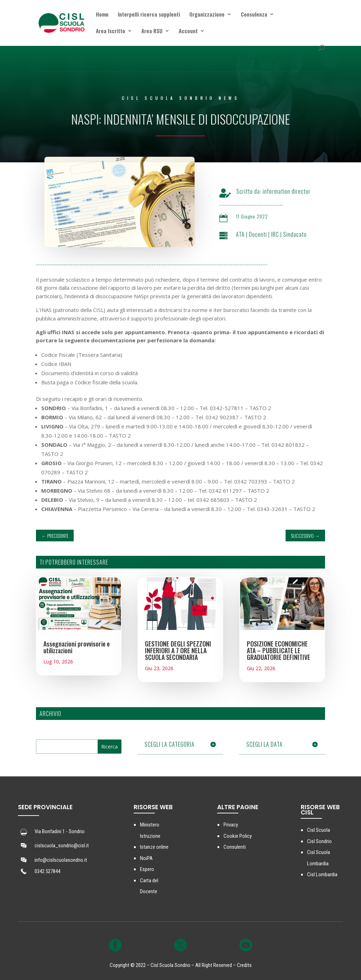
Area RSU (152, 31)
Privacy (231, 825)
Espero (147, 869)
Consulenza (254, 15)
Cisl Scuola (319, 830)
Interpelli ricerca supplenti (149, 15)
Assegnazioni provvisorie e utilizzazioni (77, 647)
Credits (244, 965)
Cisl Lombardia (322, 874)
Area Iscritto (111, 31)
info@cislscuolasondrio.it (61, 860)
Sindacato (302, 234)
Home (102, 15)
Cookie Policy (238, 836)
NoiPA (146, 858)
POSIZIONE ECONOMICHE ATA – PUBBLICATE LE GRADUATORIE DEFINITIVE (279, 650)
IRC (282, 234)
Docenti (265, 234)
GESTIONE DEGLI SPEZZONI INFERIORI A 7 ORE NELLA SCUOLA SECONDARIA (178, 650)
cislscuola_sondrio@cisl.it (62, 846)
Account (188, 31)
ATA (247, 234)
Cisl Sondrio (319, 841)
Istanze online (154, 847)
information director (293, 191)
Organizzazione (207, 15)
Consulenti (235, 847)
